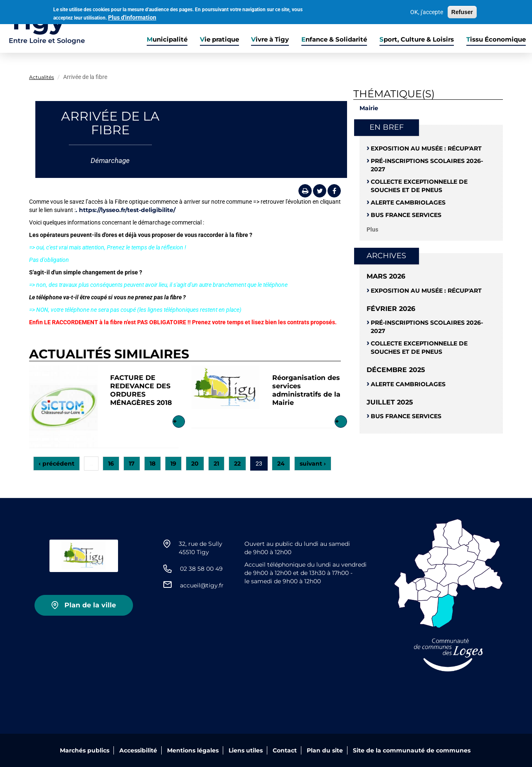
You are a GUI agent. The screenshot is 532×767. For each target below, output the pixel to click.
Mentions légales (193, 750)
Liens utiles (246, 750)
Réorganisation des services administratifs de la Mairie (306, 390)
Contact (285, 750)
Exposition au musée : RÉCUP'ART (426, 148)
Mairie (369, 108)
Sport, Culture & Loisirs (417, 39)
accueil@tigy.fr (202, 585)
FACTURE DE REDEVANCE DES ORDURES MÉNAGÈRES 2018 (141, 390)
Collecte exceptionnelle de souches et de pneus (419, 186)
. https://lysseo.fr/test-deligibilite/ (126, 210)
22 (237, 464)
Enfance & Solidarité (334, 39)
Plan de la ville (90, 605)
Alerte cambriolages (408, 202)
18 (153, 464)
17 (132, 464)
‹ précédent (57, 464)
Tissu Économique (496, 39)
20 (195, 464)
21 (216, 464)
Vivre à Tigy (270, 39)
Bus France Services (406, 215)
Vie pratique (219, 39)
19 (173, 464)
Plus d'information (132, 16)
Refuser (462, 11)
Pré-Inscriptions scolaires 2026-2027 (427, 165)
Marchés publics (85, 750)
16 (111, 464)
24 (281, 464)
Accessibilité (138, 750)
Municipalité (167, 39)
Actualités (42, 77)
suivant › (313, 464)
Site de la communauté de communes (412, 750)
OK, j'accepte (427, 11)
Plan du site (325, 750)
